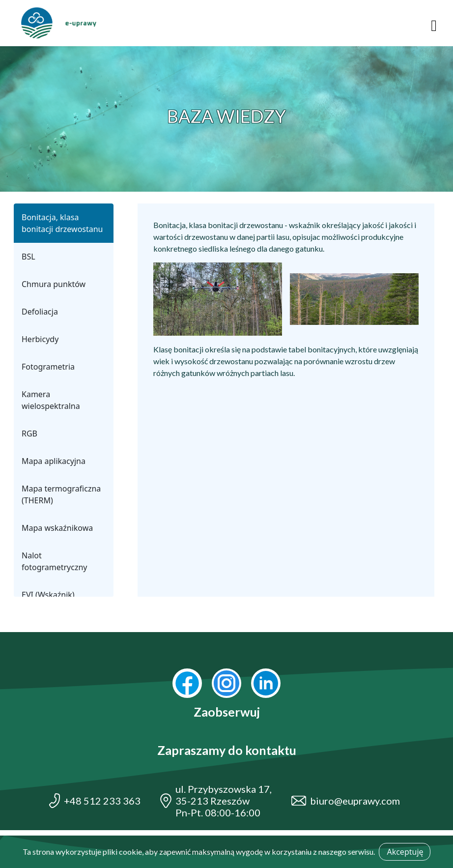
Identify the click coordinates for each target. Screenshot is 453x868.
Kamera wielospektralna (51, 400)
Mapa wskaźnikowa (57, 528)
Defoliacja (40, 312)
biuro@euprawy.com (355, 801)
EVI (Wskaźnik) (48, 595)
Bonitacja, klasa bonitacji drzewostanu (62, 223)
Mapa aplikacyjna (54, 461)
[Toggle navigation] (434, 23)
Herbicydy (40, 339)
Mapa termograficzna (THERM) (61, 494)
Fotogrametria (48, 367)
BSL (28, 257)
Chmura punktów (54, 284)
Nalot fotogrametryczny (55, 561)
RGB (29, 434)
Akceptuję (405, 852)
